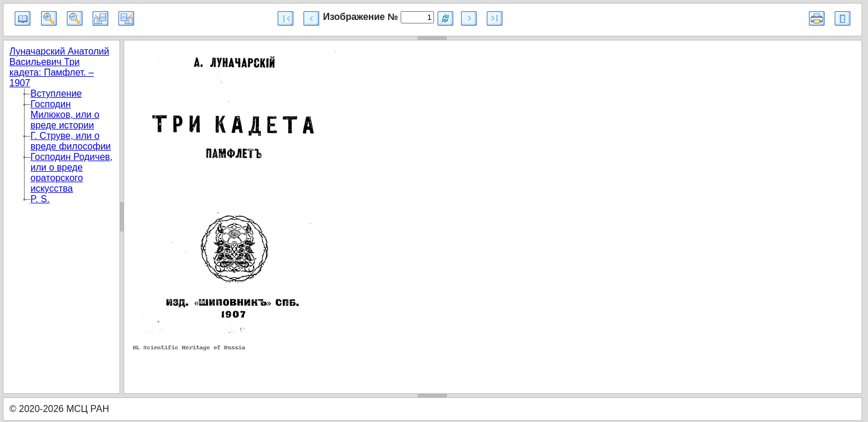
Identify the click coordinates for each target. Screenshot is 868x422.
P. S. (40, 199)
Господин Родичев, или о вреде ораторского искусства (71, 173)
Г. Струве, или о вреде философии (71, 141)
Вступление (56, 93)
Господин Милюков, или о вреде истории (65, 115)
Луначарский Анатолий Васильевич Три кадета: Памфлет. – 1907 (59, 67)
